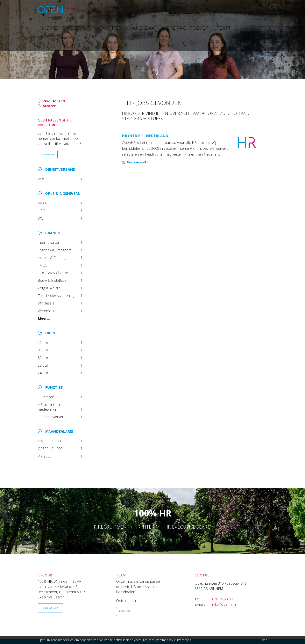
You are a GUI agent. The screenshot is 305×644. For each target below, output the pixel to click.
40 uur (43, 342)
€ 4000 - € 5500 (50, 441)
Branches (55, 233)
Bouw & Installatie (53, 280)
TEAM (211, 10)
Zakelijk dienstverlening (57, 296)
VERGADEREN (233, 10)
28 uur (43, 365)
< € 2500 (45, 456)
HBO (42, 211)
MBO (42, 203)
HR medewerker (51, 417)
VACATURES (130, 10)
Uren (50, 333)
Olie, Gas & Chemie (53, 273)
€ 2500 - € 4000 (50, 449)
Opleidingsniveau (63, 194)
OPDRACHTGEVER (186, 10)
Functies (54, 387)
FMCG (43, 265)
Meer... (44, 318)
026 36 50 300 (223, 599)
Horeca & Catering (53, 258)
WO (41, 218)
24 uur (44, 373)
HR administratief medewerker (51, 407)
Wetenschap (49, 311)
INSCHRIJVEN (48, 154)
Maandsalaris (59, 431)
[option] (152, 40)
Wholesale (47, 303)
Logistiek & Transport (55, 250)
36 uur (44, 350)
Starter (49, 106)
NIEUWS (108, 10)
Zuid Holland (54, 101)
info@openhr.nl (224, 604)
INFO (254, 10)
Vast (42, 179)
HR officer (46, 397)
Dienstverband (60, 169)
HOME (90, 10)
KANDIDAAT (155, 10)
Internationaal (49, 242)
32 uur (44, 358)
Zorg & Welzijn (50, 288)
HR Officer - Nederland (145, 136)
